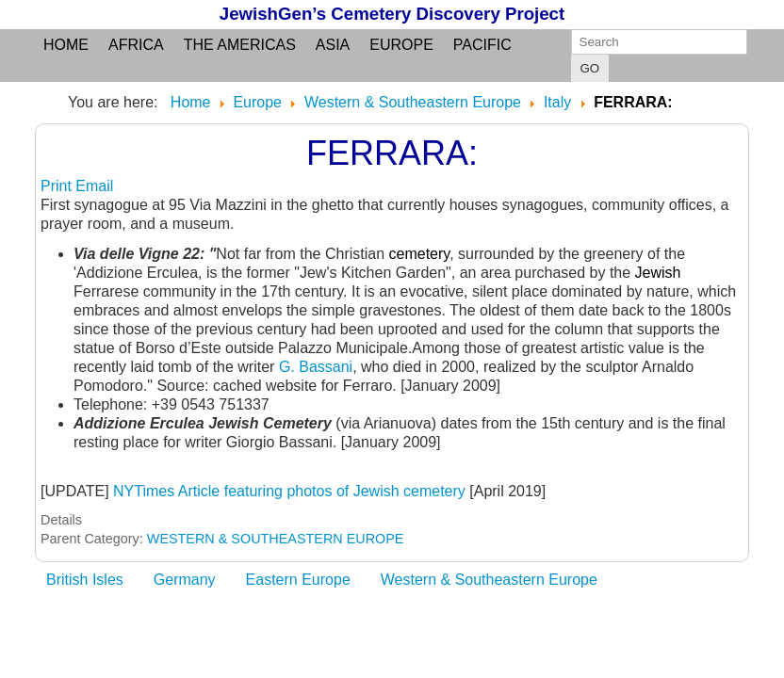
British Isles (85, 580)
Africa (136, 45)
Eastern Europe (298, 580)
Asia (333, 45)
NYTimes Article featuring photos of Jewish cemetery (289, 491)
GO (590, 68)
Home (66, 45)
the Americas (240, 45)
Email (94, 186)
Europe (401, 45)
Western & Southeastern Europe (489, 580)
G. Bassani (316, 367)
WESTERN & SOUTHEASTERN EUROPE (276, 539)
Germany (185, 580)
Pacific (482, 45)
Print (58, 186)
